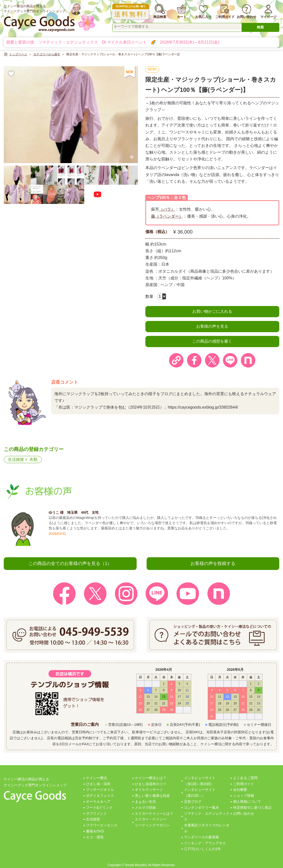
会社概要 (240, 790)
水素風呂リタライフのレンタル (207, 828)
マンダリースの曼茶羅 (201, 837)
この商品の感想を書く (212, 341)
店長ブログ (193, 802)
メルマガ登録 (145, 807)
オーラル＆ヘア (98, 802)
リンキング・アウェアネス (205, 843)
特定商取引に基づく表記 (252, 807)
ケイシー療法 (96, 778)
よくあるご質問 (245, 778)
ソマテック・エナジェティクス (207, 816)
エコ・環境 (95, 837)
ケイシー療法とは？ (151, 778)
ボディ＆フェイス (100, 796)
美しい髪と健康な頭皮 (152, 796)
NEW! (152, 69)
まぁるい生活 (145, 802)
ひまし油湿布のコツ (151, 784)
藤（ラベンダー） (167, 216)
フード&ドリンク (99, 807)
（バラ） (167, 209)
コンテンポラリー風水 (201, 807)
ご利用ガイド (244, 784)
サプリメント (96, 813)
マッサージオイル (100, 790)
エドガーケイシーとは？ (154, 813)
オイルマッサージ (149, 790)
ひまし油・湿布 (98, 784)
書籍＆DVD (95, 831)
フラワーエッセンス (102, 825)
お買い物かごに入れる (212, 311)
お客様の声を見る (212, 326)
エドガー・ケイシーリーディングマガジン (152, 822)
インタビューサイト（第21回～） (200, 793)
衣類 (33, 460)
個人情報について (247, 802)
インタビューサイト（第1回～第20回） (200, 781)
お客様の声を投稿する (213, 563)
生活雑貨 (16, 460)
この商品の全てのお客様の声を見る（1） (70, 563)
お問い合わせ (244, 813)
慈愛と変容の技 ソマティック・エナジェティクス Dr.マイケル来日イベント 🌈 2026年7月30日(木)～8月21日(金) (113, 42)
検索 (260, 27)
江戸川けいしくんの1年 (202, 849)
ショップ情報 (244, 796)
